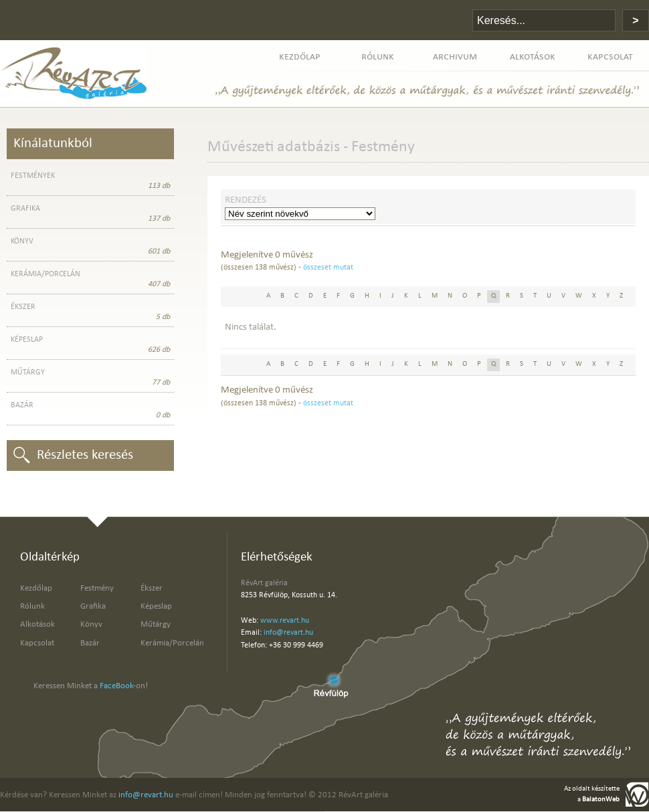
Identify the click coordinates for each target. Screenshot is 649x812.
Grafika (93, 606)
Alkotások (37, 624)
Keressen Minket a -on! (91, 686)
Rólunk (32, 606)
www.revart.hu (285, 621)
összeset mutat (328, 268)
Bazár (90, 643)
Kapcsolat (37, 643)
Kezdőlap (36, 588)
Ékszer (152, 588)
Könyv (91, 624)
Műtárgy (156, 624)
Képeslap (156, 606)
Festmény (97, 588)
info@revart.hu (288, 633)
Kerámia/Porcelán (172, 643)
